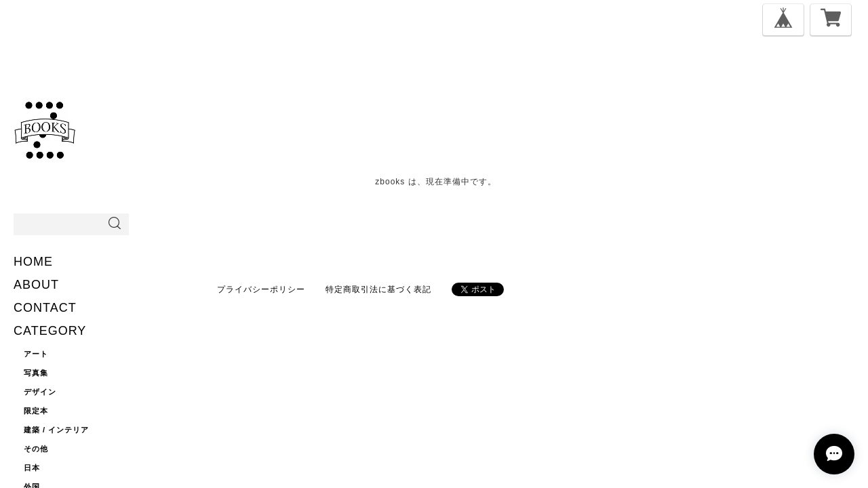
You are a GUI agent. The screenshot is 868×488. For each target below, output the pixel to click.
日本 (32, 468)
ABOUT (36, 285)
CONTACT (45, 308)
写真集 (36, 373)
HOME (33, 262)
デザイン (40, 392)
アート (36, 354)
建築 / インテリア (56, 430)
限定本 (36, 411)
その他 (36, 449)
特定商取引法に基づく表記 (378, 289)
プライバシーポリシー (261, 289)
